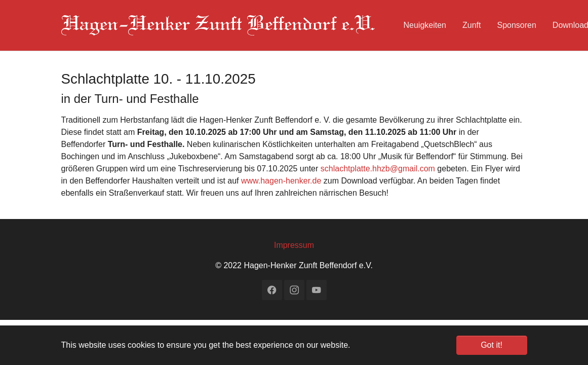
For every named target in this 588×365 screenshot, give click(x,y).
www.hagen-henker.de (281, 181)
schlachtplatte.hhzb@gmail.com (378, 169)
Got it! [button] (492, 345)
